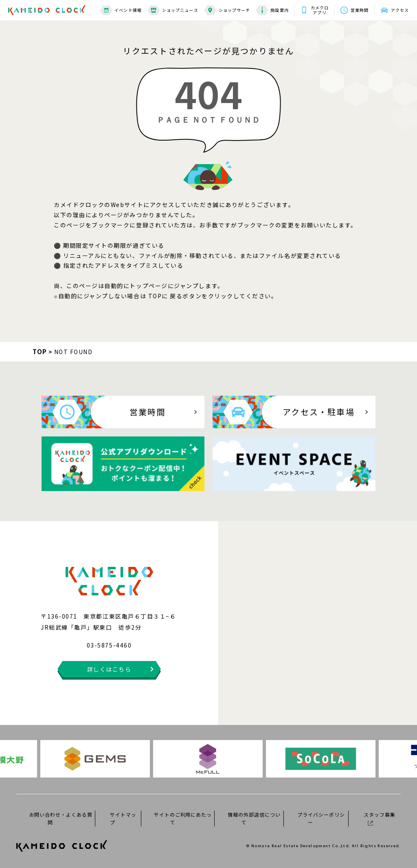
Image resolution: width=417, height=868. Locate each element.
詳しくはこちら (109, 669)
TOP (40, 351)
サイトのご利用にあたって (183, 818)
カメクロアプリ (320, 10)
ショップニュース (173, 10)
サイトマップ (123, 818)
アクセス (400, 10)
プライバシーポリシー (321, 818)
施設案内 (272, 10)
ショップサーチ (227, 10)
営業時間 (360, 10)
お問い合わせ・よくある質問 (61, 818)
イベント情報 (121, 10)
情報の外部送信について (254, 818)
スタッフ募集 (380, 818)
